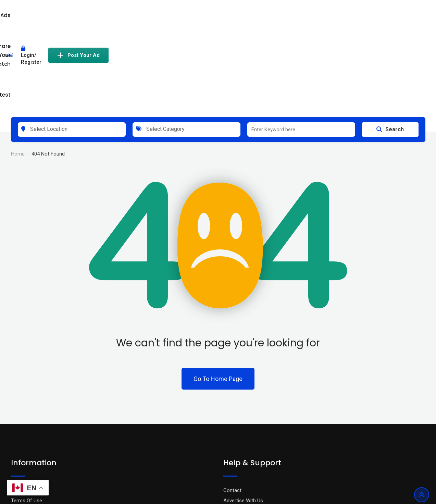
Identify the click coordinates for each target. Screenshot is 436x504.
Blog (16, 430)
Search (390, 49)
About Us (21, 441)
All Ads (201, 18)
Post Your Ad (395, 18)
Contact (232, 410)
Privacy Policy (26, 410)
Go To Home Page (218, 298)
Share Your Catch (245, 18)
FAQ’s (230, 430)
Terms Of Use (27, 420)
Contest (291, 18)
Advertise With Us (243, 420)
